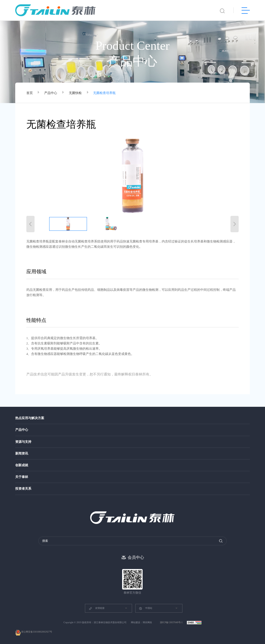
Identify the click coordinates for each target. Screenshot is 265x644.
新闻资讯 (22, 453)
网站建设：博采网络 (141, 622)
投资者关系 (23, 489)
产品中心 (51, 93)
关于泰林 (22, 477)
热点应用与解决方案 (30, 418)
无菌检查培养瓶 (104, 93)
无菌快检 (75, 93)
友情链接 (97, 608)
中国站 (146, 608)
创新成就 (22, 465)
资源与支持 (23, 442)
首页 (30, 93)
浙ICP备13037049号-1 (172, 622)
